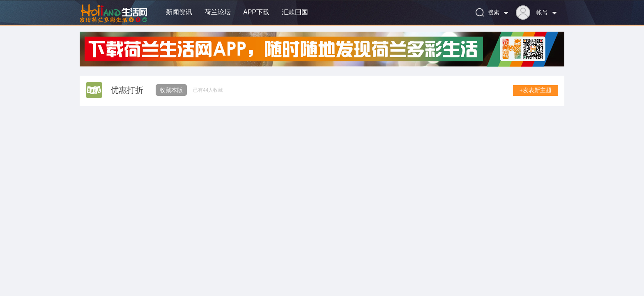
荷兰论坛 (218, 12)
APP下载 (256, 12)
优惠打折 (127, 90)
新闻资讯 (179, 12)
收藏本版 (171, 90)
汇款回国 (295, 12)
